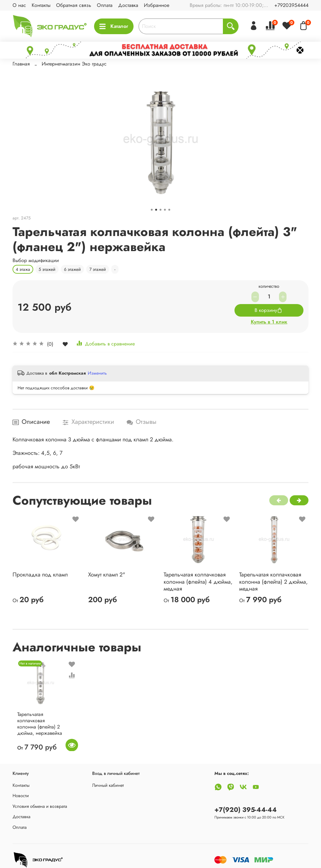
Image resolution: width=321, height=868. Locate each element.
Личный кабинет (108, 785)
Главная (21, 64)
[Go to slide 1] (152, 210)
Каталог (114, 26)
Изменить (97, 373)
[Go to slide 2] (156, 210)
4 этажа (23, 269)
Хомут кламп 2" (107, 575)
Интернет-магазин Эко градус (74, 64)
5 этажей (47, 269)
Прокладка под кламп (40, 575)
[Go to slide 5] (169, 210)
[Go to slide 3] (160, 210)
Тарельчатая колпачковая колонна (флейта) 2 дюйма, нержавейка (37, 730)
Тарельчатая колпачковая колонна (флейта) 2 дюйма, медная (274, 582)
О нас (19, 5)
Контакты (41, 5)
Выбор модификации (36, 260)
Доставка (128, 5)
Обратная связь (74, 5)
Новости (21, 796)
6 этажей (72, 269)
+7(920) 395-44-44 (246, 810)
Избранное (157, 5)
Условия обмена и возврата (40, 806)
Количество (269, 287)
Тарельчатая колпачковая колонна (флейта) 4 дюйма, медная (198, 582)
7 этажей (98, 269)
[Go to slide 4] (165, 210)
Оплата (105, 5)
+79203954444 (291, 5)
